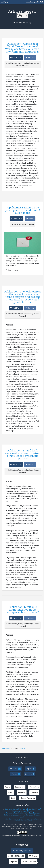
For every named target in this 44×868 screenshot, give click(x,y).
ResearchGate (29, 862)
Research (31, 58)
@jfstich (34, 856)
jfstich (14, 862)
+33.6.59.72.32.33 (16, 856)
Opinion (30, 774)
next (22, 748)
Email (19, 66)
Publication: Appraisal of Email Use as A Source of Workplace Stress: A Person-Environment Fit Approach (23, 48)
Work (20, 63)
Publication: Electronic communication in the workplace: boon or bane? (23, 610)
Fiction (16, 774)
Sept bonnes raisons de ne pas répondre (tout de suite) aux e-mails (23, 210)
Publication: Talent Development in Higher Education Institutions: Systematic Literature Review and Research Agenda (22, 815)
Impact (31, 219)
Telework (34, 792)
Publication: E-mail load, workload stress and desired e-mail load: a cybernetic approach (23, 454)
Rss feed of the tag (23, 22)
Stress (36, 63)
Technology (28, 63)
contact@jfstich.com (22, 850)
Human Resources (28, 798)
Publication (13, 63)
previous (7, 748)
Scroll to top (22, 758)
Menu (22, 2)
